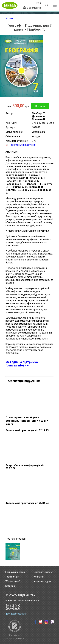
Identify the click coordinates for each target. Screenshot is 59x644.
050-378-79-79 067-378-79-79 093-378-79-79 (13, 607)
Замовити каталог (43, 572)
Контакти (39, 577)
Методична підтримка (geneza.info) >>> (22, 364)
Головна (9, 18)
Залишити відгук (42, 582)
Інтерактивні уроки (15, 572)
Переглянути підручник (22, 145)
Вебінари (10, 586)
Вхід (38, 3)
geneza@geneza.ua (16, 614)
